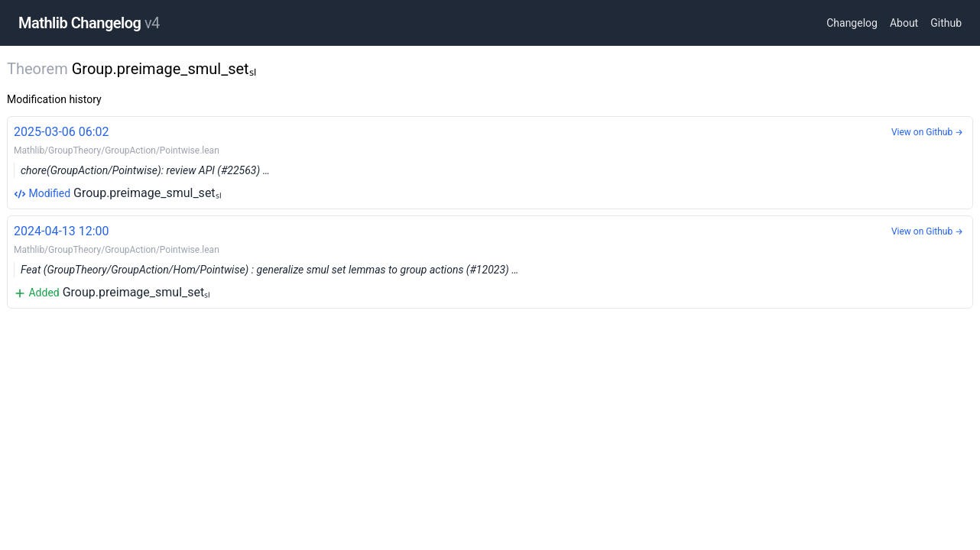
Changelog (852, 23)
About (904, 23)
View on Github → (927, 132)
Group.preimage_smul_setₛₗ (490, 162)
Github (946, 23)
